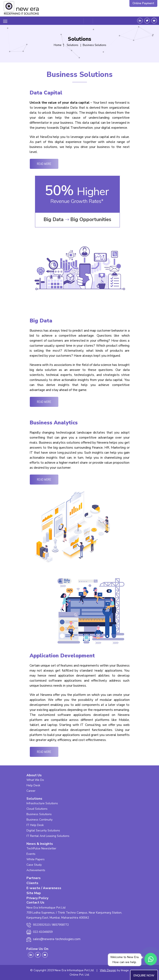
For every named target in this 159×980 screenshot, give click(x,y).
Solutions (34, 799)
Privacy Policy (37, 898)
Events (31, 854)
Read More (44, 164)
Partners (34, 878)
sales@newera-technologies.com (57, 939)
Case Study (34, 865)
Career (31, 791)
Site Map (34, 893)
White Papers (36, 859)
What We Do (35, 780)
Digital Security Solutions (43, 830)
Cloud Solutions (37, 809)
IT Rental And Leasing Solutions (48, 836)
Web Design (108, 970)
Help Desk (33, 785)
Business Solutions (39, 814)
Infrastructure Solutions (42, 803)
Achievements (36, 870)
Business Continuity (39, 820)
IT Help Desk (35, 825)
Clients (32, 883)
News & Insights (40, 844)
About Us (34, 775)
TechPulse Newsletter (41, 848)
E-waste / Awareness (44, 888)
